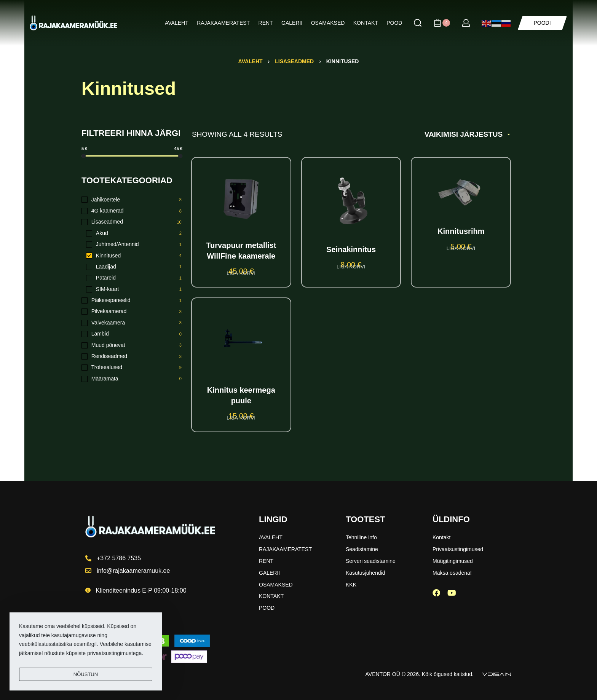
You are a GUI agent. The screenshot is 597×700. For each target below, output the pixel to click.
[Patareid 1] (134, 278)
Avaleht (251, 61)
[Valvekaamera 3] (132, 323)
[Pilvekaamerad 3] (132, 312)
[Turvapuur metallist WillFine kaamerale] (241, 199)
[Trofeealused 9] (132, 368)
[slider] (84, 156)
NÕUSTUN (86, 674)
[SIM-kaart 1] (134, 289)
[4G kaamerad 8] (132, 211)
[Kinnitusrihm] (461, 192)
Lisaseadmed (294, 61)
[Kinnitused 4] (134, 256)
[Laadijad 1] (134, 267)
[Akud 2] (134, 233)
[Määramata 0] (132, 379)
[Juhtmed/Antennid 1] (134, 245)
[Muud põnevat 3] (132, 345)
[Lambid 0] (132, 334)
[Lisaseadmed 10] (132, 222)
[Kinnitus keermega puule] (241, 345)
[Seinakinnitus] (351, 201)
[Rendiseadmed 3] (132, 356)
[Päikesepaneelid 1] (132, 300)
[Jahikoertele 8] (132, 200)
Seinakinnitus (351, 249)
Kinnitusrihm (461, 231)
